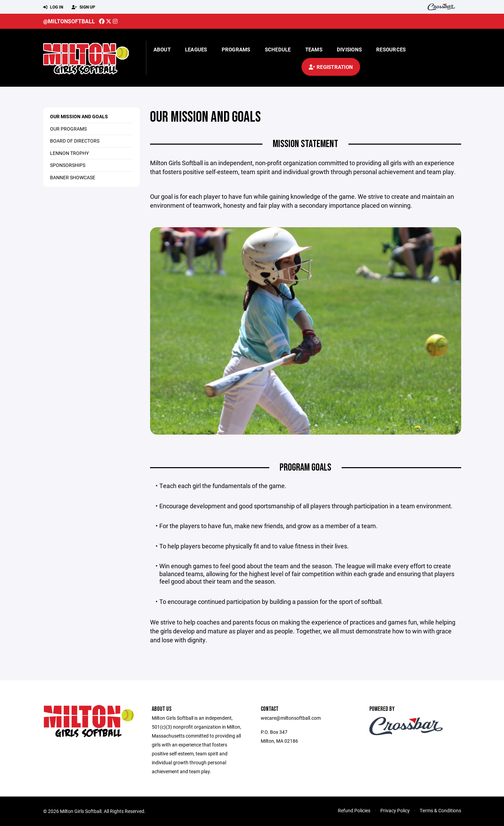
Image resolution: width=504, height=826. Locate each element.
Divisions (349, 49)
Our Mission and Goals (79, 116)
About (162, 49)
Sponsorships (68, 165)
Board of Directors (75, 141)
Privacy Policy (395, 810)
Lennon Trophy (69, 153)
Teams (314, 49)
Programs (236, 49)
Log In (53, 7)
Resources (391, 49)
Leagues (196, 49)
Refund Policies (354, 810)
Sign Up (83, 7)
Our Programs (68, 129)
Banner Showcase (73, 177)
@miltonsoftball (69, 21)
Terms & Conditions (440, 810)
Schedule (278, 49)
